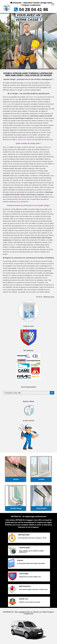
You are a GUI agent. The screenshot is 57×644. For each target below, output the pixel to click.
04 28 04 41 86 (34, 10)
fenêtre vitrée (33, 97)
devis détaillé (27, 140)
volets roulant (7, 104)
